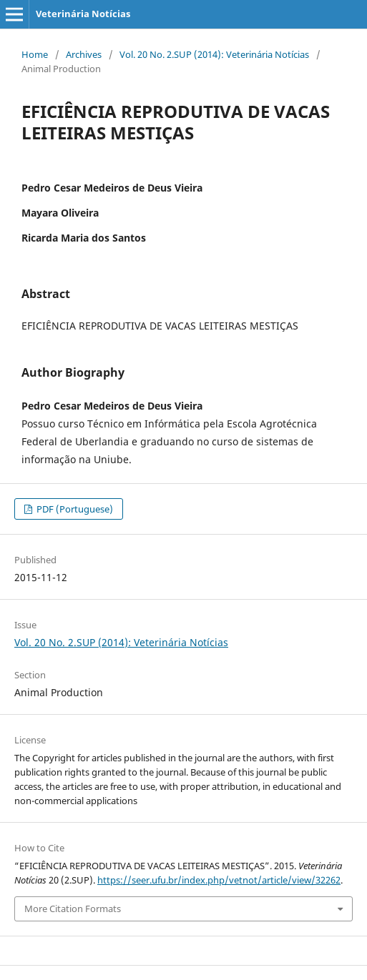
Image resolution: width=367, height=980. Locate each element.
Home (35, 54)
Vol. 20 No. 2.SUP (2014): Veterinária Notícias (214, 54)
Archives (84, 54)
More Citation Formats (73, 909)
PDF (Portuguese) (74, 509)
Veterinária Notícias (83, 14)
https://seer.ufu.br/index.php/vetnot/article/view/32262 (219, 880)
